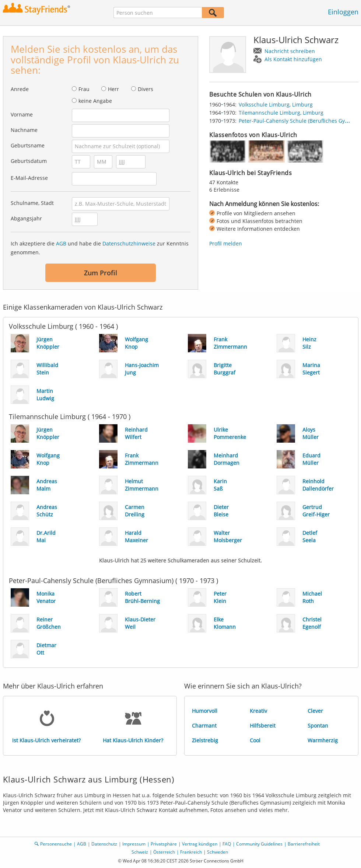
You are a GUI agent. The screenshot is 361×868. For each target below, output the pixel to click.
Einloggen (343, 12)
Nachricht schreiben (290, 51)
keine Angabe (95, 101)
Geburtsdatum (29, 161)
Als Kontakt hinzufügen (293, 59)
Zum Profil (101, 273)
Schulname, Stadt (32, 203)
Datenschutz (104, 844)
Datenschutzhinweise (129, 243)
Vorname (22, 114)
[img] (228, 151)
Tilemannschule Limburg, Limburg (281, 113)
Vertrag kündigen (200, 844)
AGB (61, 243)
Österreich (164, 852)
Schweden (218, 852)
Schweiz (140, 852)
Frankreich (191, 852)
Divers (146, 89)
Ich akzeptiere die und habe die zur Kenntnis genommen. (100, 248)
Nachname (24, 130)
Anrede (20, 89)
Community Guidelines (259, 844)
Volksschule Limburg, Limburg (276, 104)
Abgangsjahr (26, 218)
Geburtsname (28, 145)
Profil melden (226, 243)
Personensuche (56, 844)
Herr (113, 89)
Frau (84, 89)
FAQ (227, 844)
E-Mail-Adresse (29, 178)
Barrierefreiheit (304, 844)
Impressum (134, 844)
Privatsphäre (164, 844)
